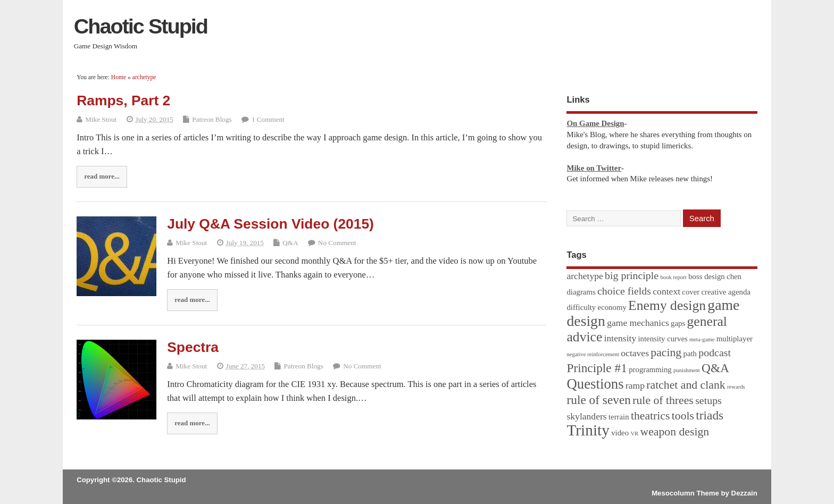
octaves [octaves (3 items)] (635, 353)
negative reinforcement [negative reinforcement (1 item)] (593, 354)
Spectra (193, 347)
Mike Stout (101, 119)
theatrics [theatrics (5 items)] (650, 416)
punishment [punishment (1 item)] (687, 370)
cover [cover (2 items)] (691, 292)
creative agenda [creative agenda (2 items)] (726, 292)
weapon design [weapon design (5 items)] (674, 432)
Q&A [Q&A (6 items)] (715, 368)
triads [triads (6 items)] (710, 415)
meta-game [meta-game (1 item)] (702, 339)
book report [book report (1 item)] (673, 277)
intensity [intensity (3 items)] (620, 338)
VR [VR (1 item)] (634, 434)
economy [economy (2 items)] (612, 307)
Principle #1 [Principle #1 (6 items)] (597, 368)
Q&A (290, 243)
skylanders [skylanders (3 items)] (586, 416)
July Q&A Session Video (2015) (270, 224)
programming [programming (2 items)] (650, 369)
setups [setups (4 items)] (708, 400)
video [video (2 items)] (620, 433)
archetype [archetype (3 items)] (585, 276)
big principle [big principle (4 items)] (632, 275)
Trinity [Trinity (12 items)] (588, 430)
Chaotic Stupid (141, 26)
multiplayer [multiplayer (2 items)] (735, 339)
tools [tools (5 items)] (683, 416)
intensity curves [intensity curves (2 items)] (662, 339)
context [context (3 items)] (666, 291)
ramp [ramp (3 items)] (635, 385)
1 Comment (268, 119)
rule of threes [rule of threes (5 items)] (663, 400)
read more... (102, 176)
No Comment (337, 243)
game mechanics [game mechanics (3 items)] (638, 323)
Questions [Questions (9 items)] (595, 384)
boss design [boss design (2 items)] (707, 276)
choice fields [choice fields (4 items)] (624, 291)
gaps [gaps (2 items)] (678, 323)
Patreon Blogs (212, 119)
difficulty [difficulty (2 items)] (581, 307)
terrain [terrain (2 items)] (619, 417)
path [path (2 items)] (690, 354)
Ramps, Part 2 (123, 100)
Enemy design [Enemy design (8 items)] (667, 305)
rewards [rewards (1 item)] (736, 387)
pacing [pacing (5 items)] (666, 352)
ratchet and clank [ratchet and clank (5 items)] (686, 385)
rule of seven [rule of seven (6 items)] (598, 400)
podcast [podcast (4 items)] (715, 352)
